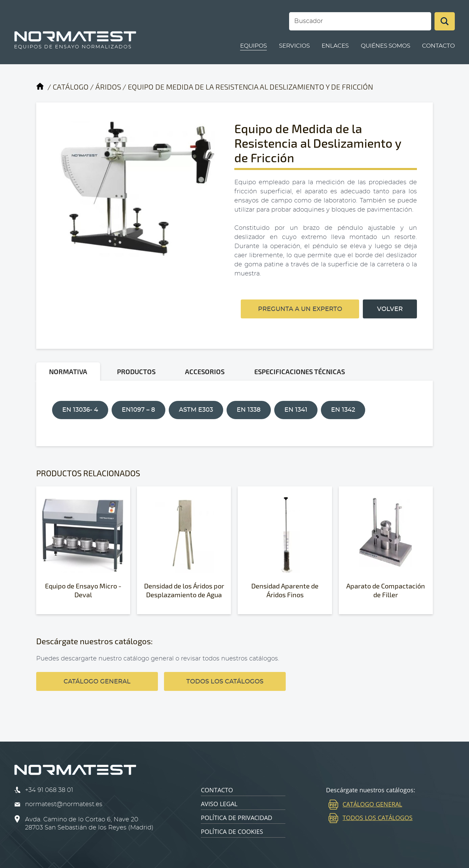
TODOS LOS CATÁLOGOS (225, 682)
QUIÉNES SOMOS (385, 46)
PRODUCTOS (136, 371)
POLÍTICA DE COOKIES (232, 831)
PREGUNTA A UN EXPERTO (300, 309)
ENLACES (335, 46)
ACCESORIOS (205, 371)
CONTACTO (438, 46)
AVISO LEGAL (219, 804)
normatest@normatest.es (64, 804)
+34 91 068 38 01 (49, 790)
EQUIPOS (253, 46)
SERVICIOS (294, 46)
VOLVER (390, 309)
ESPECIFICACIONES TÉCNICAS (300, 371)
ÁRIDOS (108, 87)
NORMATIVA (68, 371)
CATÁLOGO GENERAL (97, 682)
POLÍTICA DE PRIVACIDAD (237, 818)
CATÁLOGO (71, 87)
